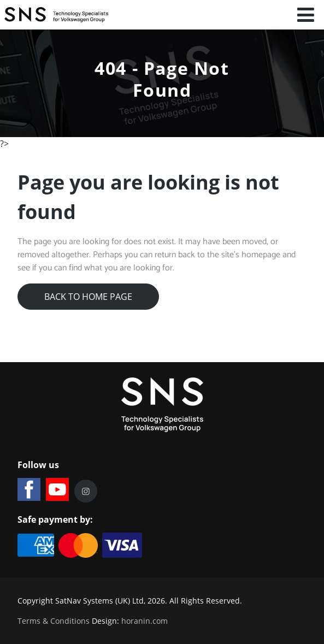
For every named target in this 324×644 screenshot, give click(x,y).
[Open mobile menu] (306, 15)
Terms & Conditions (54, 621)
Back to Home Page (88, 297)
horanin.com (145, 621)
